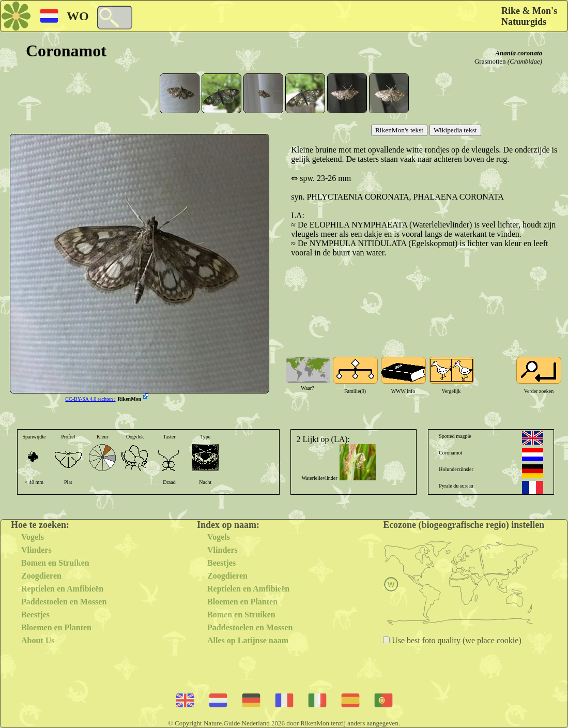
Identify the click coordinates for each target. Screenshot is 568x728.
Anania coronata (519, 53)
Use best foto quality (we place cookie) (456, 640)
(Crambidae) (525, 61)
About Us (38, 640)
